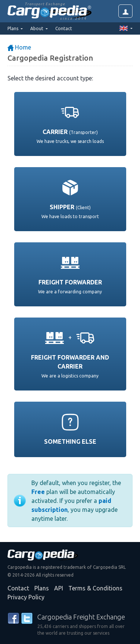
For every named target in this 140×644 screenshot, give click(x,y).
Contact (64, 28)
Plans (42, 588)
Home (19, 47)
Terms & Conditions (95, 588)
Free (38, 492)
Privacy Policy (26, 597)
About (37, 28)
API (59, 588)
